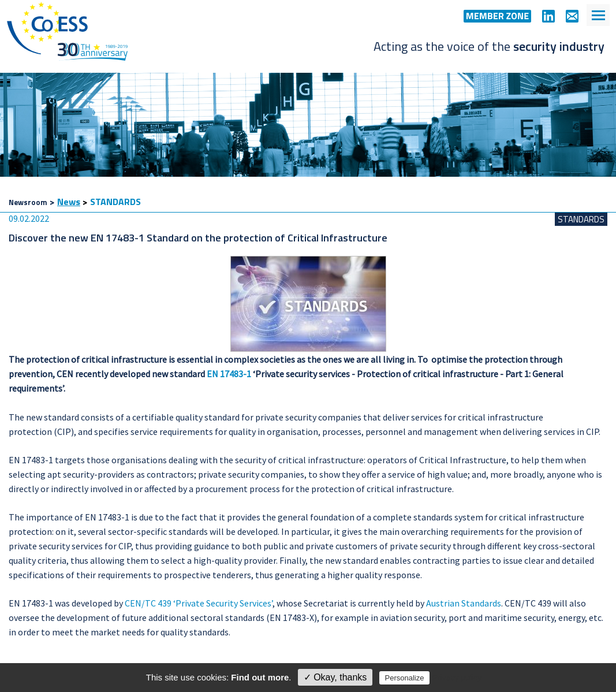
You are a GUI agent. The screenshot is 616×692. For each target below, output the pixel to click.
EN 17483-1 (229, 374)
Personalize (405, 678)
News (69, 202)
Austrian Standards (464, 603)
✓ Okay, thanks (335, 677)
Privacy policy (457, 678)
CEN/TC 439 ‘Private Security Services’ (199, 603)
